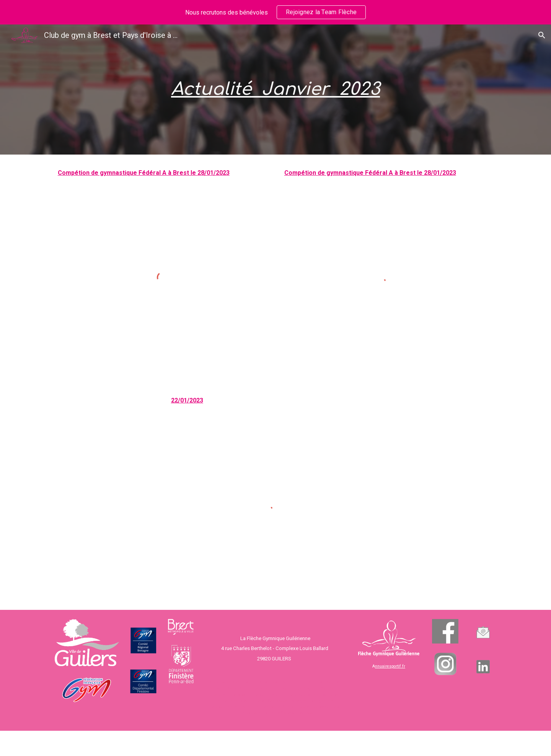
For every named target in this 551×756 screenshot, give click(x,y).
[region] (275, 12)
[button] (542, 35)
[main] (275, 90)
